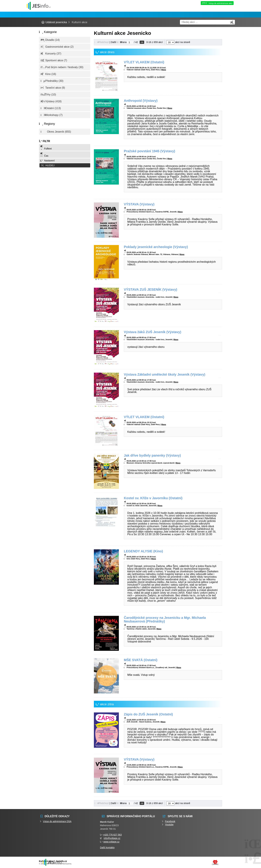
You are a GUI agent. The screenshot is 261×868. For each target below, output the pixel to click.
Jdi (142, 42)
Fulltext (46, 147)
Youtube (169, 825)
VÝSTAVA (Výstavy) (139, 204)
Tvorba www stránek (215, 863)
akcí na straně (178, 42)
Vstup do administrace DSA (57, 821)
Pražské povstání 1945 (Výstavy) (149, 151)
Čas (44, 155)
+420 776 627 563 (112, 835)
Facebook (170, 821)
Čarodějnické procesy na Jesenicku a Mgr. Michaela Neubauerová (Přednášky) (165, 619)
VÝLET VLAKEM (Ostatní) (144, 62)
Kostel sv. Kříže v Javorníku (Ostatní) (153, 498)
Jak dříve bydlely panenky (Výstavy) (152, 455)
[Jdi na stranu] (130, 42)
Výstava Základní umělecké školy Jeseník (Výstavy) (165, 374)
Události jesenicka (39, 6)
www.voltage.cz (111, 842)
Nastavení (47, 161)
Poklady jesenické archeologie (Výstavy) (156, 247)
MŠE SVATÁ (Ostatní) (141, 660)
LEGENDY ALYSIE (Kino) (143, 551)
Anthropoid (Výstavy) (141, 101)
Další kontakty (107, 848)
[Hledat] (232, 22)
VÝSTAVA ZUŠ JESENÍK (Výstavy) (150, 289)
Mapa (164, 70)
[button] (65, 165)
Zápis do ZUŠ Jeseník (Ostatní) (148, 714)
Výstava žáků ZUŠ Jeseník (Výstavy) (153, 332)
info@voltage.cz (112, 838)
